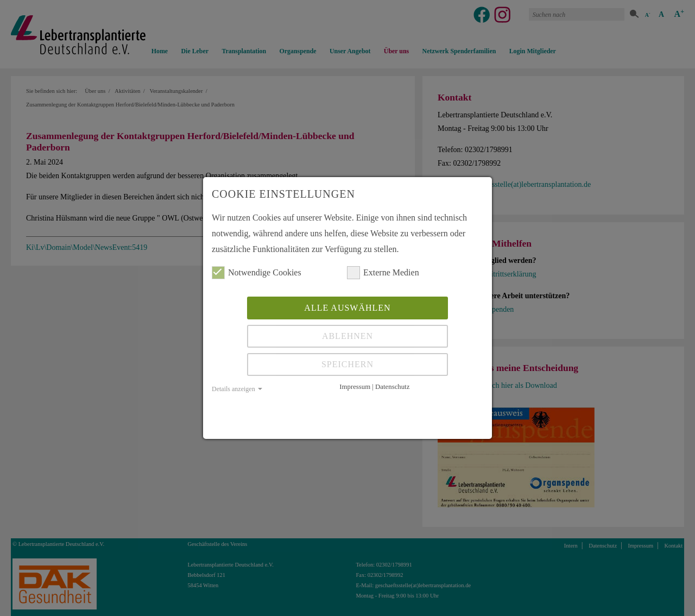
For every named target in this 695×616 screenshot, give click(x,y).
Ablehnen (347, 336)
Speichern (347, 364)
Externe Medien (383, 273)
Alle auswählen (347, 308)
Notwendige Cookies (257, 273)
